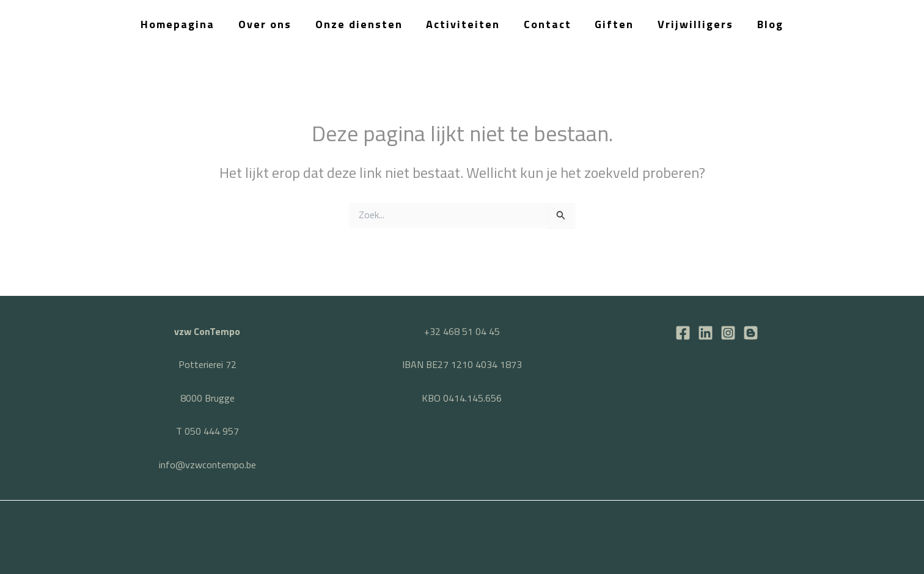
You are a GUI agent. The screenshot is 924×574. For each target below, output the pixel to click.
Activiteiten (464, 24)
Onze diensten (361, 24)
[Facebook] (683, 333)
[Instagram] (728, 333)
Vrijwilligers (692, 24)
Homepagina (184, 24)
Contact (547, 24)
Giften (612, 24)
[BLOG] (751, 333)
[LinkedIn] (706, 333)
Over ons (269, 24)
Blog (765, 24)
